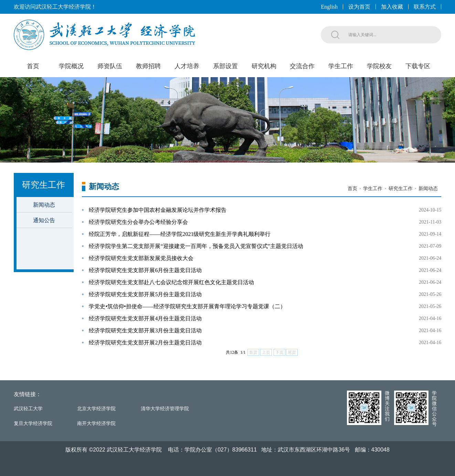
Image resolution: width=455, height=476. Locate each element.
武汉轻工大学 (28, 409)
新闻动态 (44, 205)
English (329, 7)
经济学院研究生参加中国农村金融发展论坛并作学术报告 (158, 210)
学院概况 (71, 66)
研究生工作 (401, 189)
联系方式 (425, 7)
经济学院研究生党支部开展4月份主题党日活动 (145, 318)
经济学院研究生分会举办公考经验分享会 (138, 222)
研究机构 (264, 66)
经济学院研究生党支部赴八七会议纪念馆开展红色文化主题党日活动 (171, 282)
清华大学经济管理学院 (165, 409)
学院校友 (379, 66)
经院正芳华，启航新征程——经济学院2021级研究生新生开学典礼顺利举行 (180, 234)
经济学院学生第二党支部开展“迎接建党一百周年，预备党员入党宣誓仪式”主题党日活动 (196, 246)
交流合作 (302, 66)
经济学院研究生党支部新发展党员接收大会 (141, 258)
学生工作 (341, 66)
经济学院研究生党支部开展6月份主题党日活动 (145, 270)
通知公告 (44, 220)
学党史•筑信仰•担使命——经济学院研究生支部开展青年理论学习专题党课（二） (187, 306)
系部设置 (225, 66)
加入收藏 (392, 7)
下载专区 (418, 66)
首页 (33, 66)
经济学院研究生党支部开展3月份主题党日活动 (145, 330)
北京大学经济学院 (96, 409)
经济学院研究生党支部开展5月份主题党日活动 (145, 294)
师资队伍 (110, 66)
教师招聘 (148, 66)
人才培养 (187, 66)
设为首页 (359, 7)
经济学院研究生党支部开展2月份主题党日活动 (145, 343)
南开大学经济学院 (96, 423)
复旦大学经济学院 (33, 423)
